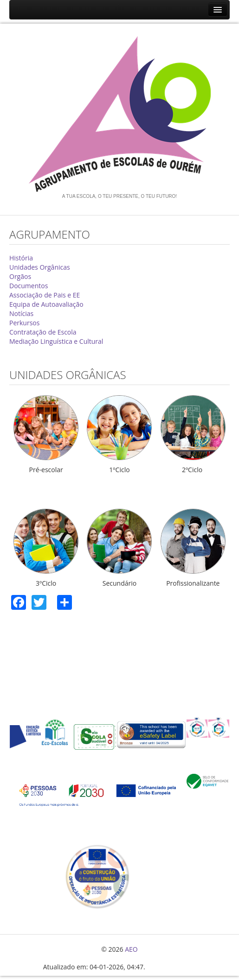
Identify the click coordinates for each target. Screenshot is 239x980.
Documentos (29, 286)
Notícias (21, 313)
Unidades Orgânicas (40, 267)
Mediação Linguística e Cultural (56, 341)
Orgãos (20, 276)
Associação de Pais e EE (45, 295)
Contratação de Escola (43, 332)
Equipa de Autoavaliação (46, 304)
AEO (131, 949)
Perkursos (24, 323)
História (21, 258)
